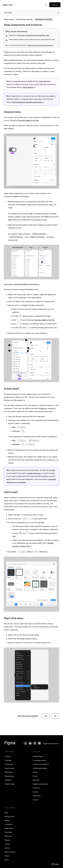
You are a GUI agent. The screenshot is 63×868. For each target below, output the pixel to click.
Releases (8, 840)
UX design (8, 760)
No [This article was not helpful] (55, 716)
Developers (8, 824)
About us (7, 848)
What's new (8, 836)
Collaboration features (40, 768)
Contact (35, 800)
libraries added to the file (29, 120)
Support (7, 820)
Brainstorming (9, 776)
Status (7, 860)
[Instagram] (35, 743)
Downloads (8, 832)
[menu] (51, 744)
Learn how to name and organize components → (22, 284)
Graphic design (9, 768)
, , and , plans (34, 35)
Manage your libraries (44, 19)
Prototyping (9, 764)
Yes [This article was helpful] (46, 716)
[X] (26, 743)
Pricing (35, 776)
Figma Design (9, 19)
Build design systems (24, 19)
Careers (7, 844)
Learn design (9, 828)
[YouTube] (30, 743)
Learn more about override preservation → (28, 102)
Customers (36, 788)
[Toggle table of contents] (31, 13)
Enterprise (36, 780)
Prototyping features (40, 760)
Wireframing (9, 772)
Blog (6, 813)
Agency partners (10, 852)
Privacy (7, 856)
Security (35, 792)
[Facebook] (39, 743)
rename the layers (34, 473)
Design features (38, 756)
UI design (8, 756)
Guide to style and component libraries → (41, 45)
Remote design (10, 784)
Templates (8, 780)
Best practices (9, 816)
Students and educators (40, 784)
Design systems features (41, 764)
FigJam (35, 772)
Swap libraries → (29, 87)
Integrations (37, 796)
